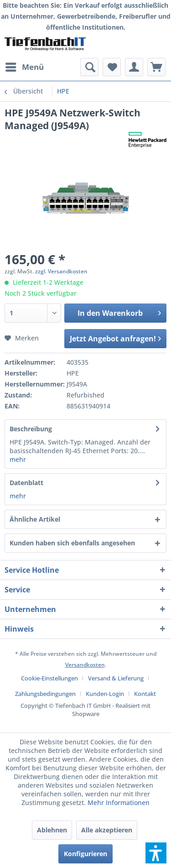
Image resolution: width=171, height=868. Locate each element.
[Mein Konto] (134, 67)
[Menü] (24, 67)
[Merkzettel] (112, 67)
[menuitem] (24, 67)
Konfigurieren (85, 854)
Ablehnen (52, 830)
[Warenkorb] (156, 67)
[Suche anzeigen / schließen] (89, 67)
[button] (156, 853)
